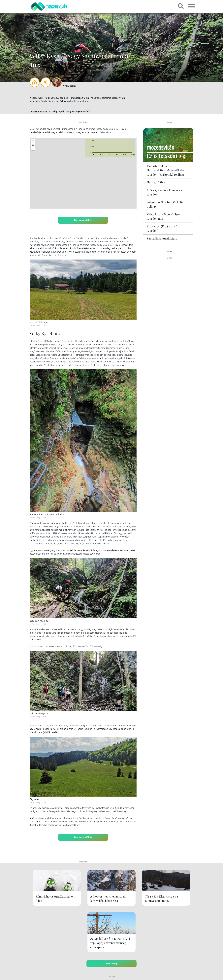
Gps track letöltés (83, 220)
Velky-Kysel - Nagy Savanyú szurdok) (71, 111)
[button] (33, 148)
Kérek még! (112, 930)
